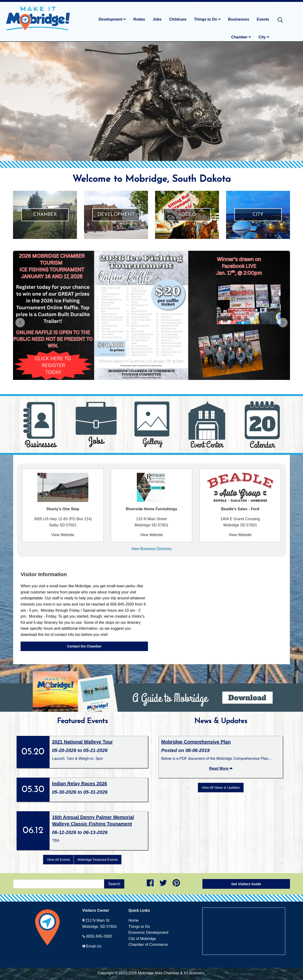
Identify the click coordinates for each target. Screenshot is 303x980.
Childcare (178, 19)
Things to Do (207, 19)
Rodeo (139, 19)
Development (112, 19)
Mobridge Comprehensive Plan (196, 742)
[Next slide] (283, 323)
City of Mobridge (142, 939)
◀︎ (7, 101)
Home (134, 920)
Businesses (239, 19)
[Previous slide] (20, 323)
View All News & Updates (221, 788)
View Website (63, 535)
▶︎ (300, 101)
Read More (221, 768)
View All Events (58, 860)
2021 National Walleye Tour (82, 742)
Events (263, 19)
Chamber (241, 37)
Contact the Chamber (84, 646)
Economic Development (149, 932)
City (264, 37)
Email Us (94, 946)
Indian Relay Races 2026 (80, 784)
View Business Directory (151, 549)
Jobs (157, 19)
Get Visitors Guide (246, 884)
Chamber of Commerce (148, 945)
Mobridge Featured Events (98, 860)
